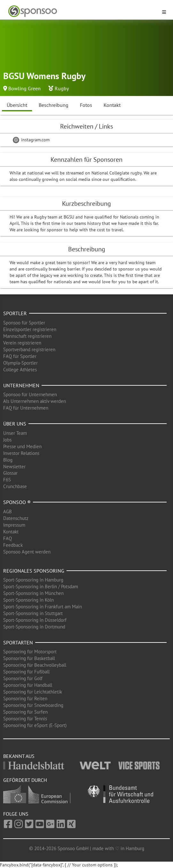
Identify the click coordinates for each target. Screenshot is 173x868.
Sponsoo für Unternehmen (30, 394)
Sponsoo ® (17, 502)
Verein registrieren (22, 343)
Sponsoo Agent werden (27, 552)
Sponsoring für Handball (28, 685)
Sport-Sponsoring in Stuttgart (33, 613)
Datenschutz (16, 518)
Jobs (7, 440)
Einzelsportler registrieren (30, 329)
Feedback (13, 545)
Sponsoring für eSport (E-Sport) (35, 725)
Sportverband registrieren (29, 349)
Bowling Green (24, 88)
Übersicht (17, 105)
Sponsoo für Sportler (24, 323)
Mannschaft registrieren (27, 336)
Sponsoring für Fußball (26, 672)
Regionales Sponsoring (34, 571)
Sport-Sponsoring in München (33, 593)
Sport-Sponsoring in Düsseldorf (35, 620)
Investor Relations (21, 453)
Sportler (15, 313)
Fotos (86, 105)
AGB (8, 512)
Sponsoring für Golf (23, 678)
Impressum (14, 525)
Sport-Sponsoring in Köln (28, 600)
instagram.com (31, 140)
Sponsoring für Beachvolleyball (35, 665)
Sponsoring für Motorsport (30, 652)
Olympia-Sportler (20, 363)
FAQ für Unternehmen (26, 408)
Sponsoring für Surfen (25, 712)
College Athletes (20, 370)
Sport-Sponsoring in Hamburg (33, 580)
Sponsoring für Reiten (25, 698)
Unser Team (15, 433)
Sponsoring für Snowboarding (33, 705)
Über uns (15, 424)
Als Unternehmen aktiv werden (35, 401)
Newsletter (14, 467)
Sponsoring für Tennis (25, 719)
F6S (7, 480)
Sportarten (18, 642)
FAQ (8, 538)
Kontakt (112, 105)
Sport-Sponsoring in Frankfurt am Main (43, 607)
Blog (8, 460)
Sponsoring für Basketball (29, 658)
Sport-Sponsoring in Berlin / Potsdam (41, 586)
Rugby (62, 88)
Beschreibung (54, 105)
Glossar (10, 473)
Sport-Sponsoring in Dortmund (34, 627)
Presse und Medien (22, 446)
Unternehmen (21, 385)
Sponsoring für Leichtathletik (33, 692)
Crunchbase (15, 486)
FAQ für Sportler (20, 356)
